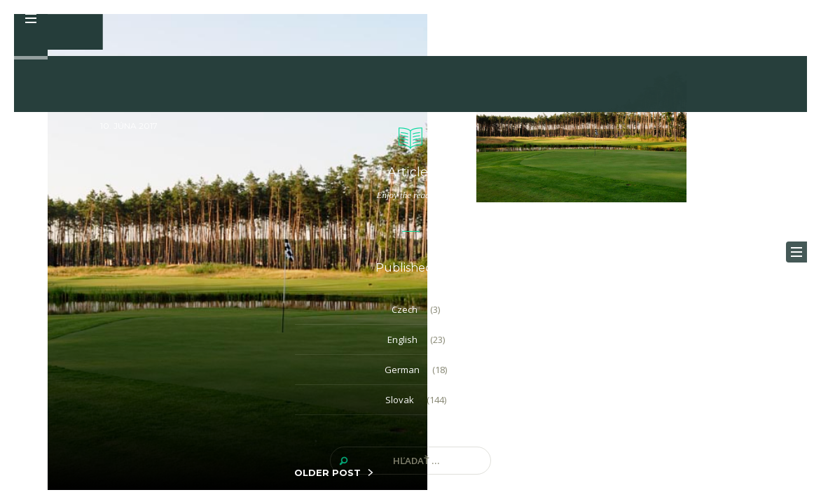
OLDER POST (327, 472)
